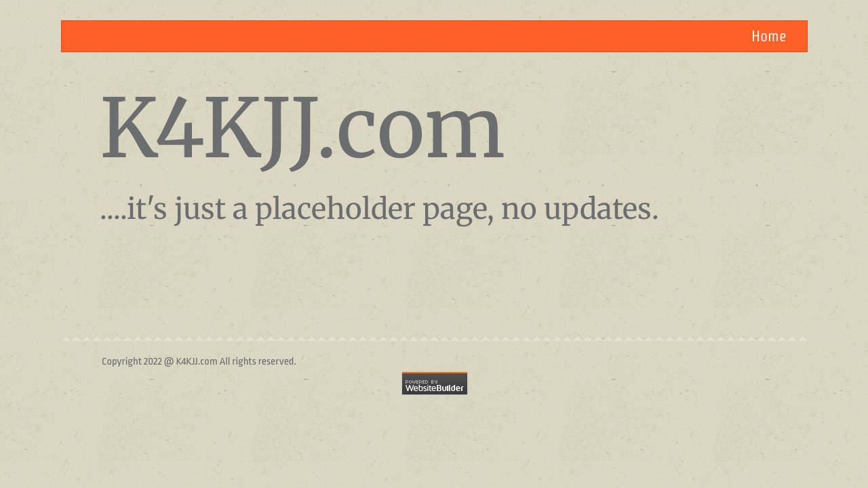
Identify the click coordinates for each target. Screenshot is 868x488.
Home (769, 36)
